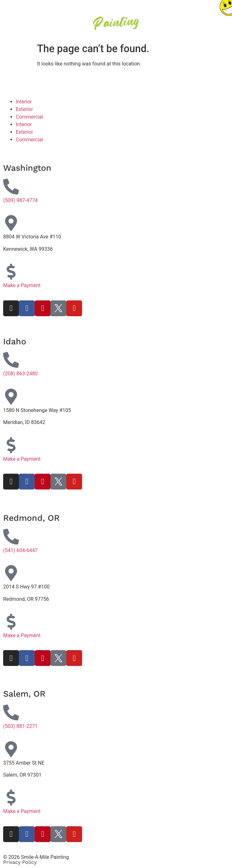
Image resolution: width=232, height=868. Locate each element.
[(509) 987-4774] (11, 187)
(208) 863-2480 (20, 374)
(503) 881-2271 (20, 726)
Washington (27, 168)
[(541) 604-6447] (11, 537)
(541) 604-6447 (20, 550)
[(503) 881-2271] (11, 712)
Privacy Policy (20, 862)
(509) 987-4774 (20, 200)
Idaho (15, 342)
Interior (24, 102)
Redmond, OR (31, 518)
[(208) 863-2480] (11, 360)
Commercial (29, 117)
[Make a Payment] (11, 272)
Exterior (24, 109)
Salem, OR (24, 694)
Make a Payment (22, 285)
